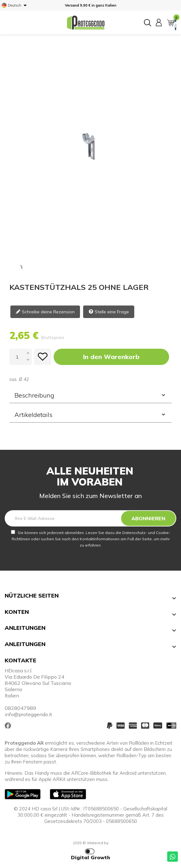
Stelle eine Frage (109, 312)
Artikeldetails (90, 415)
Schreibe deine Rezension (45, 312)
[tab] (90, 395)
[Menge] (17, 357)
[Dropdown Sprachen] (15, 5)
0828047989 (20, 708)
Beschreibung (90, 395)
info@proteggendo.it (28, 714)
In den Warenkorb (111, 357)
